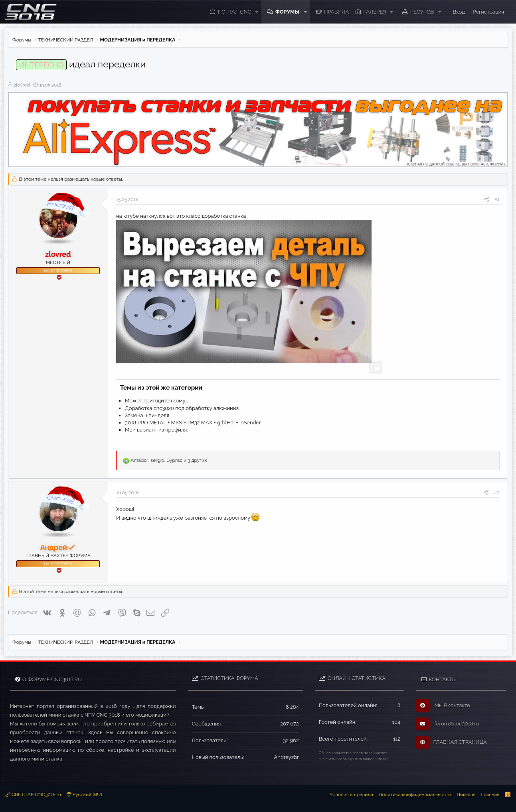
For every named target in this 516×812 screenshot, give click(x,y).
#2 (497, 493)
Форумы (287, 12)
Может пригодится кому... (156, 401)
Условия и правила (351, 794)
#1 (497, 199)
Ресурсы (422, 12)
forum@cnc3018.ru (448, 724)
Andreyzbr (287, 757)
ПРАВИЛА (336, 12)
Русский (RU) (84, 794)
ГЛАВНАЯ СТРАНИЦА (451, 742)
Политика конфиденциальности (415, 794)
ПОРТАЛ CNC (235, 12)
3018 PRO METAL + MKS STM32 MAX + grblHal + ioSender (193, 423)
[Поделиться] (487, 200)
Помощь (466, 794)
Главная (490, 794)
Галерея (375, 12)
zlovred (22, 85)
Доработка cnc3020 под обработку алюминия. (182, 408)
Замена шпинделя (147, 415)
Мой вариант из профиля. (156, 430)
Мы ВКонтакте (443, 706)
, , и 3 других (169, 460)
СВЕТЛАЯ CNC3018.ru (33, 794)
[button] (257, 12)
